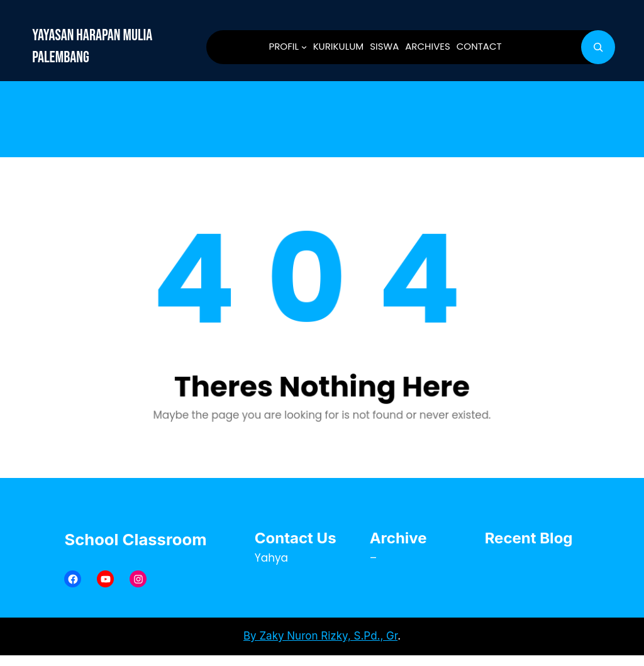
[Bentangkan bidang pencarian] (598, 47)
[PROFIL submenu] (304, 47)
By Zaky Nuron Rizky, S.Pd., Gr (320, 636)
